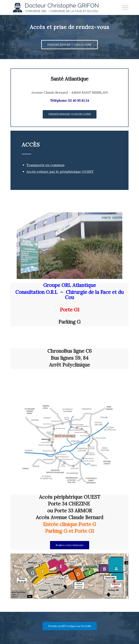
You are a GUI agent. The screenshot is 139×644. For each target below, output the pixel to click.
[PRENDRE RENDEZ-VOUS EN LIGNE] (69, 45)
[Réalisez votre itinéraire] (70, 545)
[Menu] (123, 7)
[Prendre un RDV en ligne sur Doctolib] (70, 626)
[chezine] (69, 246)
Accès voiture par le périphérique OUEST (60, 172)
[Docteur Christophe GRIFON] (58, 7)
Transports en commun (45, 165)
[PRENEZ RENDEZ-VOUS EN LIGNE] (70, 114)
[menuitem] (123, 7)
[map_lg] (70, 441)
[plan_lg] (70, 576)
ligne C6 (83, 351)
